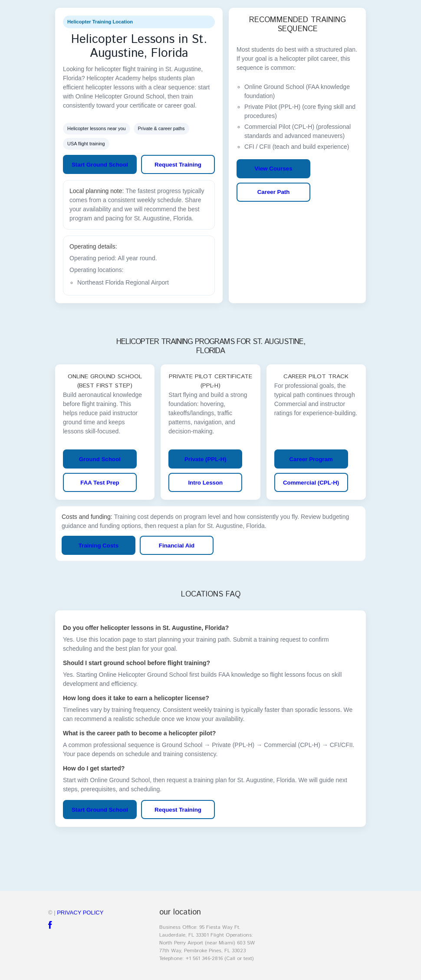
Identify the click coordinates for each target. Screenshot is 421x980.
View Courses (274, 169)
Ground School (100, 459)
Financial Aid (177, 546)
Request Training (178, 165)
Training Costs (99, 546)
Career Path (274, 192)
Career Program (311, 459)
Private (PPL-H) (206, 459)
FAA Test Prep (100, 483)
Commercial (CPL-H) (311, 483)
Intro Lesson (205, 483)
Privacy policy (80, 913)
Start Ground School (100, 165)
